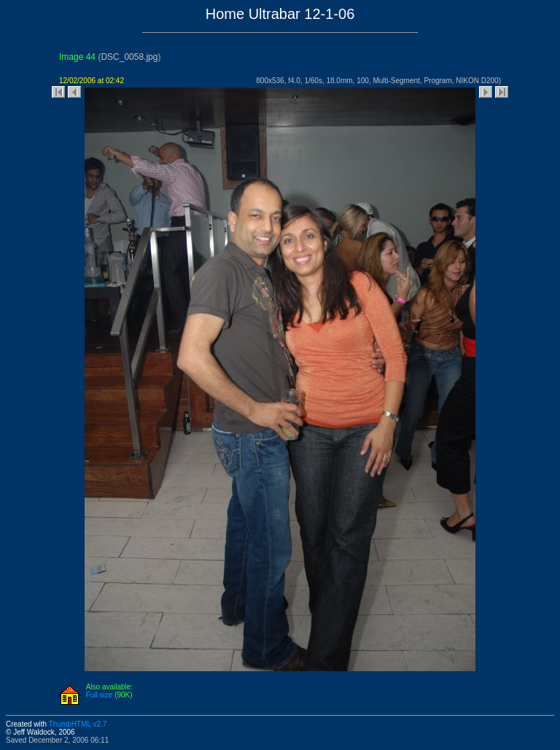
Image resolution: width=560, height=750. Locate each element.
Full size (100, 695)
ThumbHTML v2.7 (78, 724)
